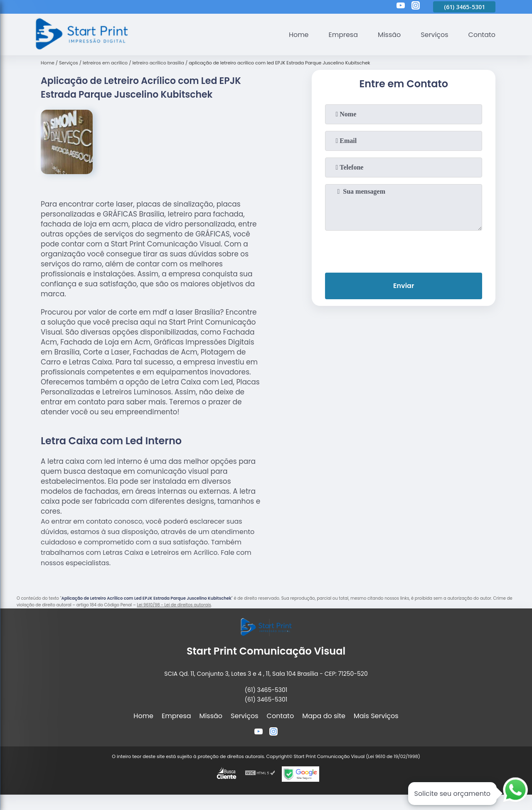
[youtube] (401, 7)
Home (298, 35)
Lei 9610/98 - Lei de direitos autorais (174, 605)
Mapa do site (324, 716)
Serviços (435, 35)
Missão (389, 35)
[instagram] (416, 7)
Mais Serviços (376, 716)
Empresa (343, 35)
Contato (482, 35)
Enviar (404, 286)
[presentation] (404, 250)
